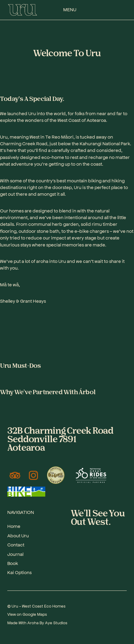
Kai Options (19, 572)
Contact (16, 544)
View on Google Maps (27, 614)
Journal (15, 554)
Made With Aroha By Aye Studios (37, 623)
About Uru (18, 535)
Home (14, 526)
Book (13, 563)
